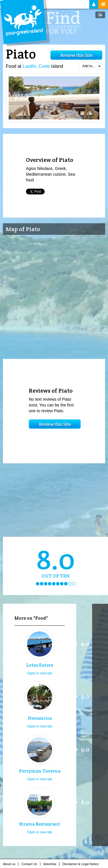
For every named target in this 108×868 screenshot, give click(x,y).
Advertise (51, 864)
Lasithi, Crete (36, 66)
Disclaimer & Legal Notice (82, 864)
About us (11, 864)
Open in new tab (40, 673)
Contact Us (31, 864)
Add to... (91, 66)
